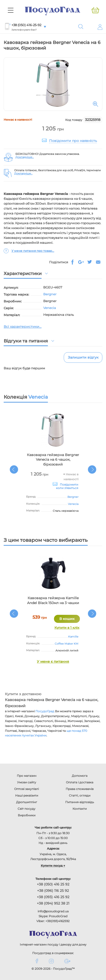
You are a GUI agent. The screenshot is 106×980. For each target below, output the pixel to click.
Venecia (50, 308)
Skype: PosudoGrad (53, 916)
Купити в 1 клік (67, 628)
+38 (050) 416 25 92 (53, 884)
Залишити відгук (83, 357)
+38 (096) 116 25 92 (53, 891)
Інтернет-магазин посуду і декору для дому (53, 944)
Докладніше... (25, 157)
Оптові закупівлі (26, 789)
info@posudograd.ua (53, 911)
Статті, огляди (80, 795)
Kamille (73, 637)
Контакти (80, 809)
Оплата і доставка (80, 782)
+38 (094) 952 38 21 (53, 903)
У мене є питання (53, 661)
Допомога (80, 776)
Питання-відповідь (80, 802)
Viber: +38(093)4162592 (53, 921)
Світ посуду (26, 809)
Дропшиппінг (27, 802)
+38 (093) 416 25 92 (53, 897)
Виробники (27, 815)
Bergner (50, 294)
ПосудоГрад (45, 711)
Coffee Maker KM (67, 644)
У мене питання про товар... (33, 251)
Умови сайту (27, 782)
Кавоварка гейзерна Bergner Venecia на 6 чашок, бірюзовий (53, 460)
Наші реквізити (27, 795)
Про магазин (27, 776)
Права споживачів (80, 789)
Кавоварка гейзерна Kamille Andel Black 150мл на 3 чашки (53, 600)
